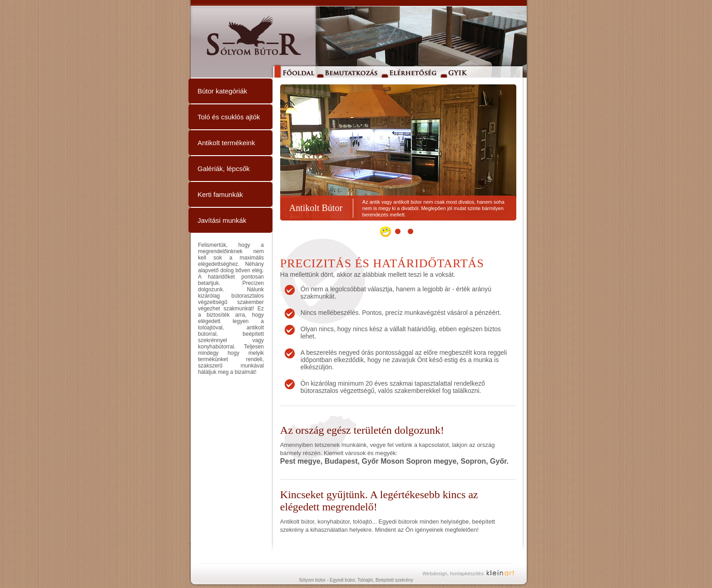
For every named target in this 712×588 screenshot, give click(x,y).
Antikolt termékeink (226, 143)
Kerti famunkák (220, 194)
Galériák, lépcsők (224, 169)
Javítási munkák (222, 220)
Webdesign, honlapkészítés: (453, 573)
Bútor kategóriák (222, 91)
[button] (386, 231)
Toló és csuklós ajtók (229, 117)
